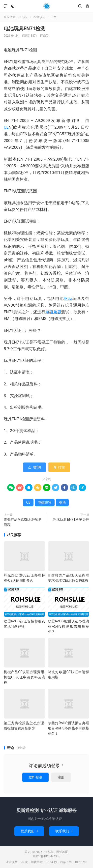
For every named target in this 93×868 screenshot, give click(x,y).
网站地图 (62, 852)
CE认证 (46, 6)
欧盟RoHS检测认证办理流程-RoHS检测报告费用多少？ (69, 626)
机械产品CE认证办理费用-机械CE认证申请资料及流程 (24, 677)
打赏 (59, 467)
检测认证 (39, 17)
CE (6, 127)
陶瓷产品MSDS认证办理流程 (22, 522)
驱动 (68, 299)
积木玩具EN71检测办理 (71, 520)
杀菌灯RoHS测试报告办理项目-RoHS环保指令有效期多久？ (69, 728)
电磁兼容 (53, 312)
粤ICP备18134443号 (46, 856)
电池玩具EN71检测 (25, 29)
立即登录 (35, 777)
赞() (35, 467)
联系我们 (29, 831)
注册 (61, 777)
